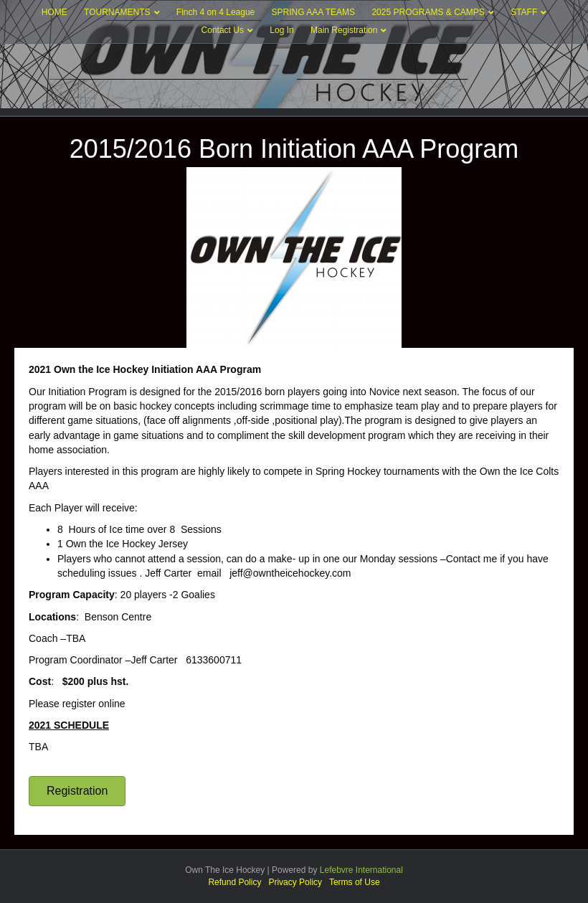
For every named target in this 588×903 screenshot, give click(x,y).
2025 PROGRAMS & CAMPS (428, 12)
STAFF (524, 12)
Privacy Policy (295, 882)
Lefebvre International (361, 870)
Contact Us (223, 30)
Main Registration (344, 30)
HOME (54, 12)
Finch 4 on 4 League (215, 12)
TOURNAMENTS (117, 12)
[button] (77, 791)
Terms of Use (355, 882)
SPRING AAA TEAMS (313, 12)
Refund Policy (234, 882)
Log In (281, 30)
